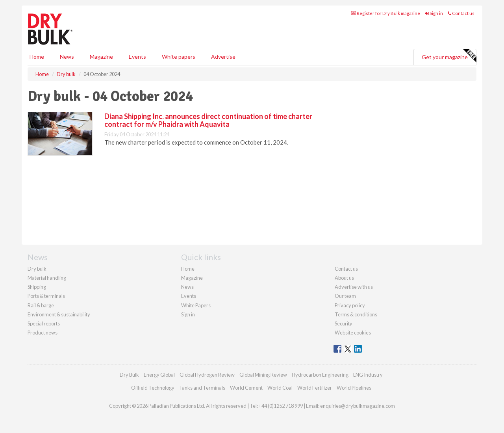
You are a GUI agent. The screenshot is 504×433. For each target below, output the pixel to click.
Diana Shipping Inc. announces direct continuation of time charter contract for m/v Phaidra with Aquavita (208, 120)
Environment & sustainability (59, 314)
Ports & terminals (46, 296)
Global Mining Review (263, 375)
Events (137, 57)
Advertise (223, 57)
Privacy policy (350, 305)
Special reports (44, 323)
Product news (43, 333)
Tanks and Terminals (202, 388)
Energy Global (159, 375)
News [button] (67, 57)
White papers (179, 57)
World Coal (280, 388)
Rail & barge (41, 305)
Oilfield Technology (153, 388)
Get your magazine (449, 56)
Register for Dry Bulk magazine (385, 13)
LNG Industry (368, 375)
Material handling (47, 278)
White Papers (196, 305)
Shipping (37, 287)
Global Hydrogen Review (207, 375)
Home (37, 57)
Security (344, 323)
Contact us (461, 13)
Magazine (101, 57)
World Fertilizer (315, 388)
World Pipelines (354, 388)
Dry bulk (37, 269)
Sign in (434, 13)
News (187, 287)
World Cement (246, 388)
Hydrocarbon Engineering (320, 375)
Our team (345, 296)
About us (344, 278)
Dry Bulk (129, 375)
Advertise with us (354, 287)
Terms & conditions (356, 314)
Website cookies (353, 333)
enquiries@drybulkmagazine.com (358, 406)
